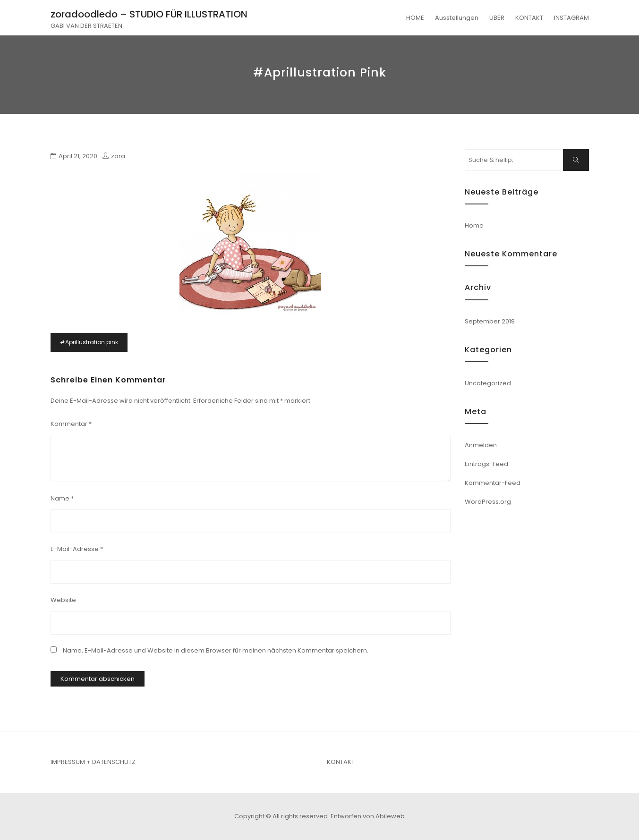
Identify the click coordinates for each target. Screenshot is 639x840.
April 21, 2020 (78, 156)
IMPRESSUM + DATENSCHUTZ (93, 762)
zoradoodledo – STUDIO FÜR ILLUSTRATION (149, 14)
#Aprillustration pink (89, 342)
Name (62, 498)
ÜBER (497, 18)
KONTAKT (529, 18)
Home (474, 225)
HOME (415, 18)
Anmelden (481, 445)
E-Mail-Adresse (77, 549)
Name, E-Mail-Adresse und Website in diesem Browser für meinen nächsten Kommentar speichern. (216, 650)
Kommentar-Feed (493, 483)
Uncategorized (488, 383)
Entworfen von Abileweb (368, 816)
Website (63, 600)
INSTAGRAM (571, 18)
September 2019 (490, 321)
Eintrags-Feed (486, 464)
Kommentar (71, 424)
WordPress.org (488, 502)
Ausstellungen (457, 18)
